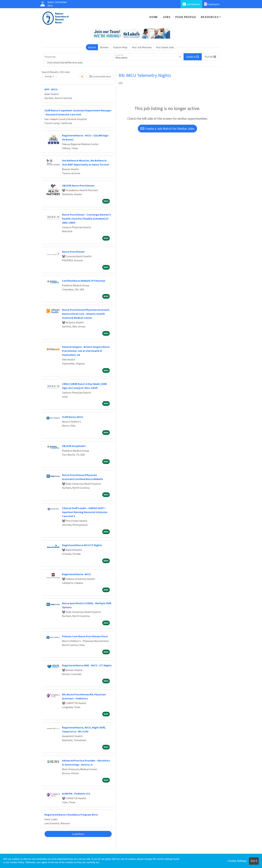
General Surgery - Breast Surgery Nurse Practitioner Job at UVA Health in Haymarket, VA (86, 351)
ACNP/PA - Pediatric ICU (76, 794)
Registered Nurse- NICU (76, 574)
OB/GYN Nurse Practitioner (78, 185)
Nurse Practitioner (73, 252)
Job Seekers (191, 4)
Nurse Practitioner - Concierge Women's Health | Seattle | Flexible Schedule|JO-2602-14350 (86, 219)
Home (154, 17)
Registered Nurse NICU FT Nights (82, 545)
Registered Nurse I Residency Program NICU (71, 815)
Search (92, 47)
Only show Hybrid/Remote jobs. (65, 62)
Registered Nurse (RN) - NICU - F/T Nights (87, 665)
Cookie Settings (237, 861)
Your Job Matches (142, 47)
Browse (104, 47)
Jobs (166, 17)
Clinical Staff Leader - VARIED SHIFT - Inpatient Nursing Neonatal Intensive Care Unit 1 (85, 512)
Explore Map (120, 47)
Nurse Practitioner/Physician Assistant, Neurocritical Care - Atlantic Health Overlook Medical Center (86, 314)
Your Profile (186, 17)
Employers (212, 4)
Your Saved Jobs (165, 47)
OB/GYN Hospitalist (74, 446)
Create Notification (100, 76)
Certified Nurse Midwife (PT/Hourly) (84, 281)
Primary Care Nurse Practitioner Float (85, 636)
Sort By (48, 76)
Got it (254, 861)
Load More (78, 834)
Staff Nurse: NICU (73, 417)
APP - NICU (51, 89)
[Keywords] (78, 57)
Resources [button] (210, 17)
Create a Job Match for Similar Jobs (167, 128)
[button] (210, 57)
